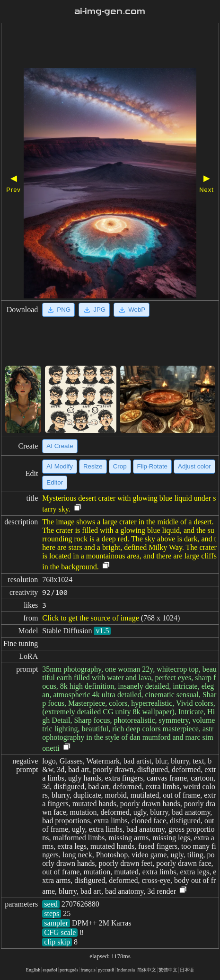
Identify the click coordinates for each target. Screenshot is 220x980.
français (88, 970)
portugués (69, 970)
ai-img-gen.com (110, 11)
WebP (132, 310)
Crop (120, 466)
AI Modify (60, 466)
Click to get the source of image (90, 618)
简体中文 (147, 970)
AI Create (60, 446)
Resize (93, 466)
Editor (55, 482)
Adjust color (194, 466)
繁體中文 (168, 970)
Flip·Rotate (152, 466)
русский (106, 970)
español (50, 970)
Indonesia (126, 970)
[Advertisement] (110, 46)
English (33, 970)
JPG (94, 310)
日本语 (187, 970)
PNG (58, 310)
